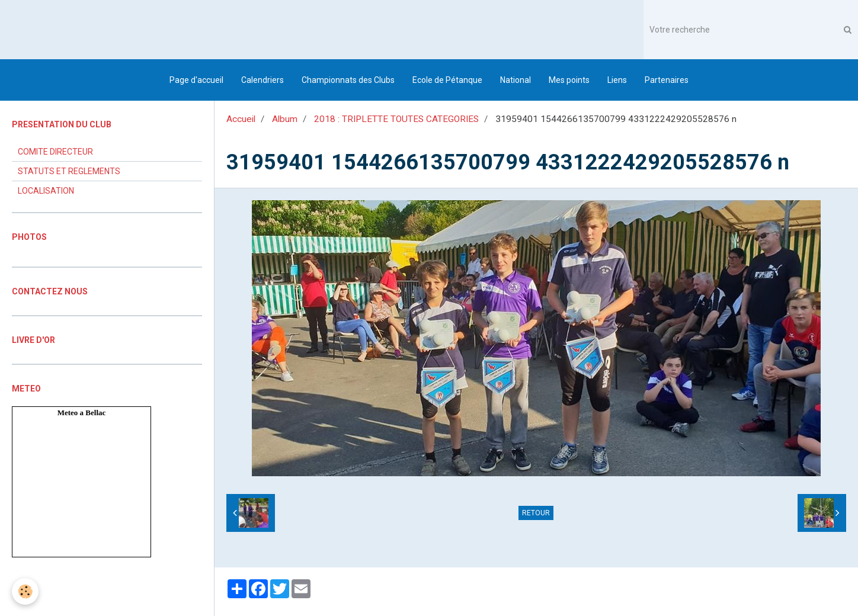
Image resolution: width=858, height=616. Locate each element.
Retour (536, 513)
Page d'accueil (196, 80)
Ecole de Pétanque (447, 80)
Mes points (569, 80)
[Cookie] (25, 591)
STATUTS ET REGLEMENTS (69, 171)
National (516, 80)
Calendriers (262, 80)
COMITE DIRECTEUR (55, 152)
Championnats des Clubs (348, 80)
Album (285, 119)
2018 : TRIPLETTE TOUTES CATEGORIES (396, 119)
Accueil (241, 119)
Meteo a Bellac (82, 413)
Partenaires (667, 80)
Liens (617, 80)
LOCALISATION (46, 191)
